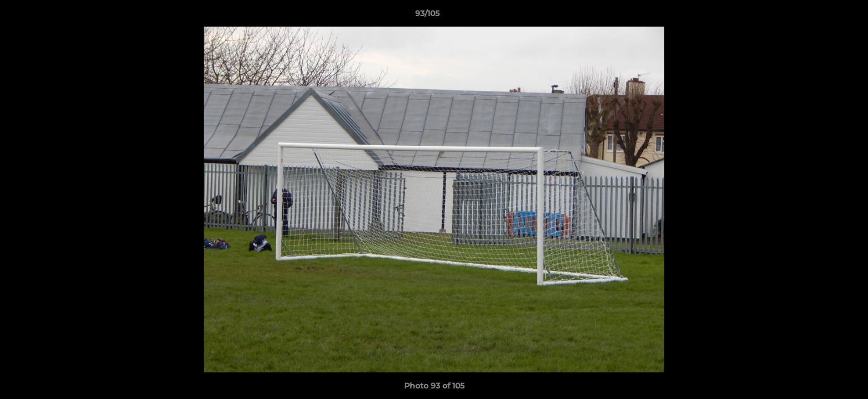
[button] (821, 16)
